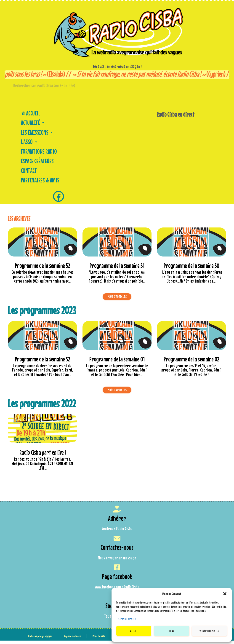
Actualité (33, 123)
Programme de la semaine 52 (42, 269)
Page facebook (117, 580)
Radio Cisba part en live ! (43, 456)
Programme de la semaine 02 (191, 363)
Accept (134, 631)
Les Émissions (37, 134)
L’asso (29, 144)
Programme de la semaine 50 (191, 269)
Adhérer (117, 522)
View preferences (209, 631)
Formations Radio (38, 153)
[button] (225, 594)
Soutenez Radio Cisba (117, 532)
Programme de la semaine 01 (117, 363)
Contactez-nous (117, 551)
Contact (28, 174)
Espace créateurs (37, 163)
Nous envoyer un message (117, 561)
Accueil (30, 113)
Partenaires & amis (40, 184)
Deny (172, 631)
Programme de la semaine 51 (117, 269)
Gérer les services (127, 619)
